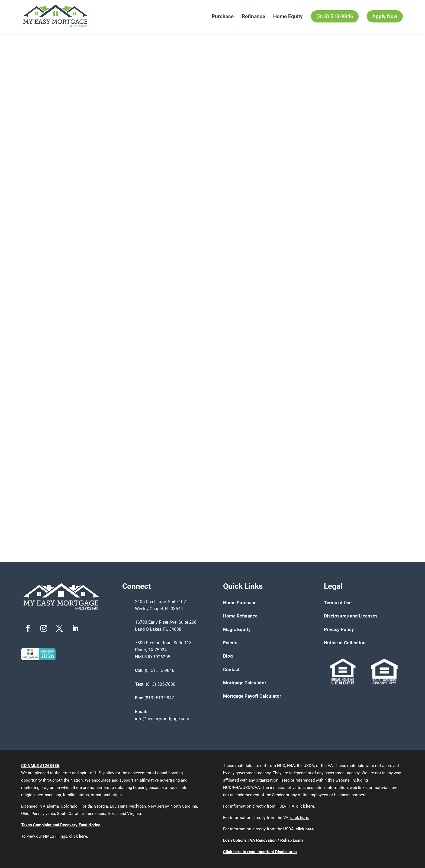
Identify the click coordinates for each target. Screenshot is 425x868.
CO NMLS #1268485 (40, 766)
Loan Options (235, 840)
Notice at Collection (345, 643)
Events (230, 643)
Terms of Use (338, 603)
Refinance (253, 17)
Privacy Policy (339, 629)
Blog (228, 656)
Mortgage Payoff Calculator (252, 696)
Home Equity (288, 17)
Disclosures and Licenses (351, 616)
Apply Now (385, 16)
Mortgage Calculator (245, 683)
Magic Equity (237, 629)
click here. (79, 836)
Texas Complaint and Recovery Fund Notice (61, 825)
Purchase (223, 17)
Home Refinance (240, 616)
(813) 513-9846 (335, 16)
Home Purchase (240, 603)
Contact (231, 669)
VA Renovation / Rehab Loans (277, 840)
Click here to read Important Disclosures (260, 852)
